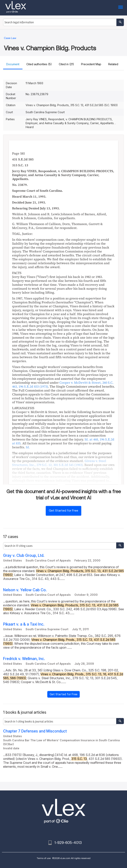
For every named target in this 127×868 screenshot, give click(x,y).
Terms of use (44, 858)
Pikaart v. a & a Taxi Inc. (24, 624)
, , (59, 463)
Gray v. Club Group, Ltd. (24, 556)
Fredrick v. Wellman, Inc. (24, 659)
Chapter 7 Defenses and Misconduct (35, 731)
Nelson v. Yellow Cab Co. (25, 590)
